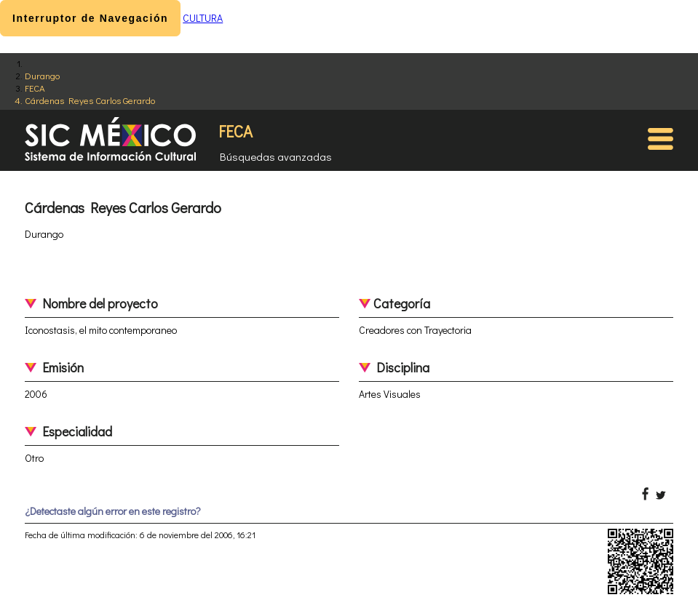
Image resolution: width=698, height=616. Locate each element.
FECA (35, 88)
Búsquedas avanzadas (276, 156)
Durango (42, 75)
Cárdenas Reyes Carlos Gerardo (90, 100)
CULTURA (203, 18)
